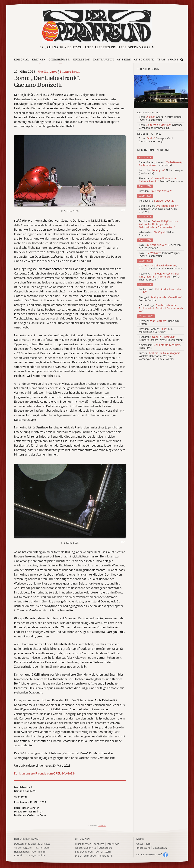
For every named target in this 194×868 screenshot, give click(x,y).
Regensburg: (157, 201)
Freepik (102, 825)
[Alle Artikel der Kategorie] (161, 92)
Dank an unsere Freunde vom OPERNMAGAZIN (45, 773)
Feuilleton (81, 60)
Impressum (143, 848)
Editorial (22, 60)
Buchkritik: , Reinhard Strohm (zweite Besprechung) (161, 338)
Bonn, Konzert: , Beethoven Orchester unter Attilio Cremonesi (159, 209)
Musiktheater (47, 72)
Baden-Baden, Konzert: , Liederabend (161, 164)
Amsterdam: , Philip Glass (160, 347)
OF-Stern (124, 60)
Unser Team (143, 844)
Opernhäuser (59, 60)
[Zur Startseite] (97, 26)
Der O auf (149, 854)
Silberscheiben (84, 852)
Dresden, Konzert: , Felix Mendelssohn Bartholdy (156, 331)
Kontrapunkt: (160, 291)
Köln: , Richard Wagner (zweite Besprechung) (160, 255)
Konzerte (99, 844)
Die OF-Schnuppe (85, 856)
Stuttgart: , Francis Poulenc (161, 299)
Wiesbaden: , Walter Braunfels (157, 234)
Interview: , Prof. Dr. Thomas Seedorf (160, 277)
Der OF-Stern (103, 852)
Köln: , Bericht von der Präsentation (160, 247)
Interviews (113, 844)
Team (161, 60)
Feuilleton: (159, 224)
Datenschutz (160, 848)
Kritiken (39, 60)
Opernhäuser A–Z (85, 848)
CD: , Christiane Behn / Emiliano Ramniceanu (161, 267)
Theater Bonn (70, 72)
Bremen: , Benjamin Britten (159, 322)
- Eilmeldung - (161, 308)
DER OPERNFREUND (26, 839)
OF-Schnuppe (144, 60)
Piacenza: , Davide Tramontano (161, 180)
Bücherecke (106, 848)
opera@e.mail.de (36, 855)
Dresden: (155, 191)
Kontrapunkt (104, 60)
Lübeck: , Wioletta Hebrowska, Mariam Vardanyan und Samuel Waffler (160, 356)
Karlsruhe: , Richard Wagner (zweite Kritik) (161, 172)
